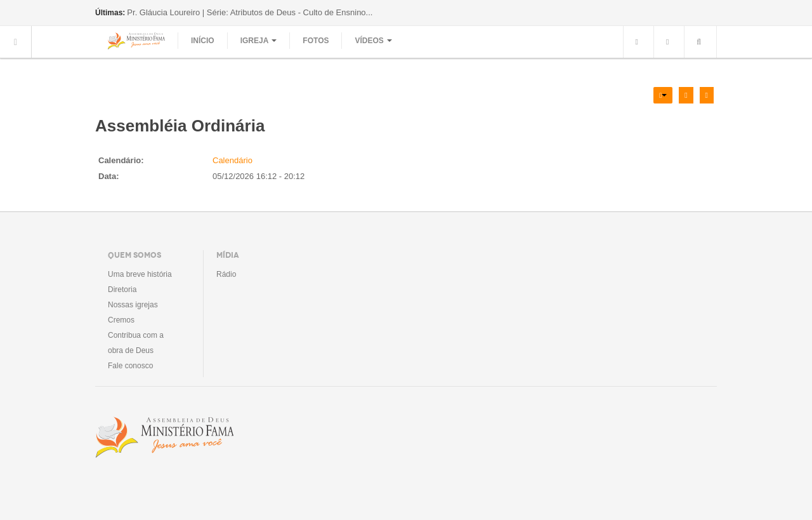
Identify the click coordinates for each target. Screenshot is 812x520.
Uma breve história (140, 274)
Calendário (232, 160)
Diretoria (122, 290)
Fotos (316, 41)
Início (203, 41)
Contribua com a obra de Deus (136, 343)
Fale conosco (130, 366)
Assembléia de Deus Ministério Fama (164, 437)
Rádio (226, 274)
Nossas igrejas (133, 305)
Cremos (121, 320)
